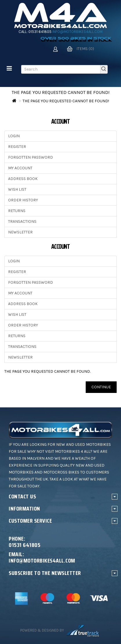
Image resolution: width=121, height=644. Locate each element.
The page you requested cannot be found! (66, 101)
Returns (17, 211)
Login (14, 136)
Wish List (17, 189)
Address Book (23, 179)
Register (17, 147)
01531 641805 (40, 32)
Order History (23, 200)
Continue (101, 387)
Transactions (22, 221)
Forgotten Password (31, 157)
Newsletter (20, 232)
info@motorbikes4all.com (77, 32)
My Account (20, 168)
